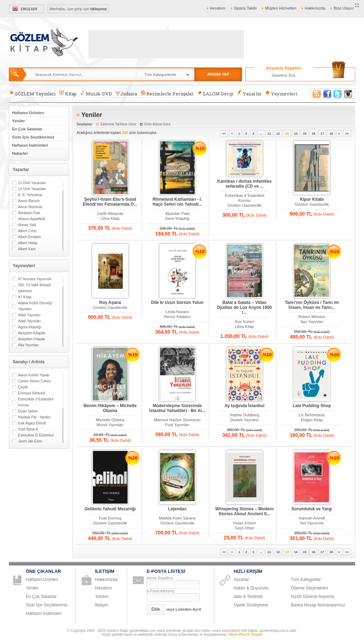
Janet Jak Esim (30, 441)
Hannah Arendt (312, 518)
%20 (133, 458)
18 (331, 134)
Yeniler (19, 121)
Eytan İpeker (28, 411)
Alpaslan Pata (177, 213)
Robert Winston (312, 317)
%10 (200, 148)
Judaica (126, 94)
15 (305, 134)
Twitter (338, 94)
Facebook (327, 94)
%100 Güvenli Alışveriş (313, 597)
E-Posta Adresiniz (161, 591)
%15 (133, 355)
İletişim (102, 605)
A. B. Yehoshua (30, 195)
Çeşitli (23, 387)
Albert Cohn (27, 231)
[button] (156, 609)
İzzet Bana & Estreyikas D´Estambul (36, 432)
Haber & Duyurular (251, 588)
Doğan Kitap (312, 420)
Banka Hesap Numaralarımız (318, 605)
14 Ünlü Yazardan (32, 189)
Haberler (20, 153)
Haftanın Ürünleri (28, 113)
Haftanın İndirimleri (30, 145)
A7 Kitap (25, 297)
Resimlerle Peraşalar (167, 93)
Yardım (102, 597)
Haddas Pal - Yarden (34, 417)
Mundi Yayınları (110, 425)
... (261, 134)
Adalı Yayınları (29, 315)
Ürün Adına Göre (157, 124)
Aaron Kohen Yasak (34, 375)
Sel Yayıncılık (312, 523)
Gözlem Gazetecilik (245, 205)
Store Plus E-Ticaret (245, 635)
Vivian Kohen (245, 523)
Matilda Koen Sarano (177, 518)
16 (313, 134)
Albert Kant (27, 249)
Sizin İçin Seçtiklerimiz (33, 137)
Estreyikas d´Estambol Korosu (36, 402)
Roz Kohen (244, 322)
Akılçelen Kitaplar (32, 333)
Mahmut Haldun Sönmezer (177, 420)
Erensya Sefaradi (32, 393)
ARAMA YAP (218, 74)
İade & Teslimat (248, 597)
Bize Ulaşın (344, 8)
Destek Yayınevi (245, 420)
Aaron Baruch (29, 201)
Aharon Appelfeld (31, 219)
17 (322, 134)
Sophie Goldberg (245, 415)
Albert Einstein (29, 237)
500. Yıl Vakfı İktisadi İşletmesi (34, 288)
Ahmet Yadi (27, 225)
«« (224, 134)
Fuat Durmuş (110, 518)
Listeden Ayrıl (188, 609)
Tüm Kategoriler (306, 580)
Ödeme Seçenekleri (309, 588)
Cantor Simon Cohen (34, 381)
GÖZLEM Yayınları (32, 93)
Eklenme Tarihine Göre (118, 124)
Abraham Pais (29, 213)
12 (278, 134)
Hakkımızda (315, 8)
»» (347, 134)
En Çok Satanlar (27, 129)
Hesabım (218, 8)
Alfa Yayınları (28, 345)
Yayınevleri (281, 93)
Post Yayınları (177, 425)
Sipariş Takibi (245, 8)
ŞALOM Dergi (215, 93)
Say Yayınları (312, 322)
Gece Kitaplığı (177, 218)
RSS (316, 94)
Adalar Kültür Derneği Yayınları (35, 306)
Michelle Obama (110, 420)
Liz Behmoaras (312, 415)
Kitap (68, 93)
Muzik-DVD (96, 93)
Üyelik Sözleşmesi (251, 605)
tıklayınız (99, 9)
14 (296, 134)
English (26, 9)
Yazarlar (249, 93)
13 (287, 134)
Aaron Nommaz (30, 207)
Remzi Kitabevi (177, 317)
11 (269, 134)
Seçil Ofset (245, 528)
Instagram (348, 94)
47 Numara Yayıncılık (35, 279)
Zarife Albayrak (110, 213)
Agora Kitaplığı (30, 327)
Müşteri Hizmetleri (281, 8)
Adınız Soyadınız (160, 578)
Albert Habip (28, 243)
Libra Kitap (110, 218)
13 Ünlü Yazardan (32, 183)
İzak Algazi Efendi (32, 423)
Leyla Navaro (177, 312)
